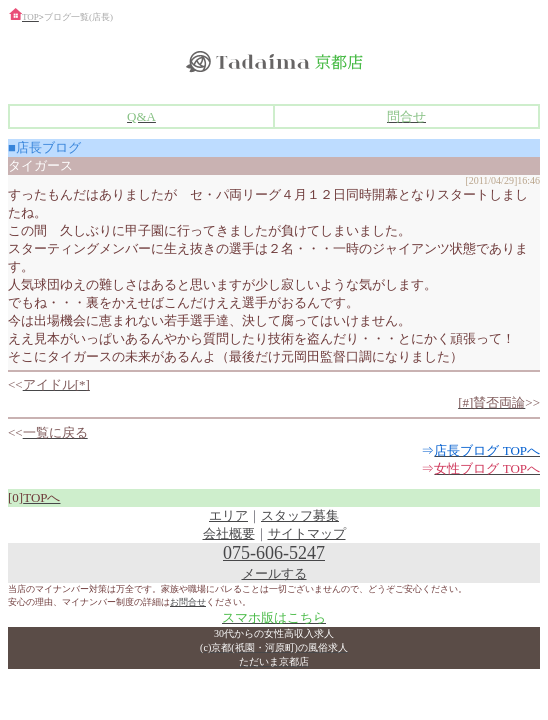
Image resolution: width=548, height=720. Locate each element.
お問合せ (188, 602)
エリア (228, 515)
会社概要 (229, 533)
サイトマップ (307, 533)
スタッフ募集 (300, 515)
